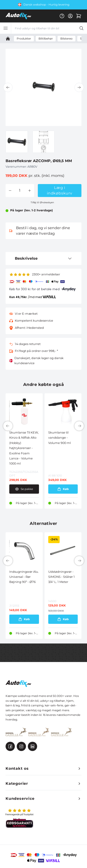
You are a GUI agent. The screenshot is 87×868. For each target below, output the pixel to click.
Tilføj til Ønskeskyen (42, 202)
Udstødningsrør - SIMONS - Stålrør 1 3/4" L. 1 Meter (61, 577)
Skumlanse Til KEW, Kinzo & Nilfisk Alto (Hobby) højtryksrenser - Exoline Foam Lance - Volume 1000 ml (24, 448)
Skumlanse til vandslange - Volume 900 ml (60, 438)
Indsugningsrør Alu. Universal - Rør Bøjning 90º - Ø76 (24, 577)
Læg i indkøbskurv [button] (60, 190)
